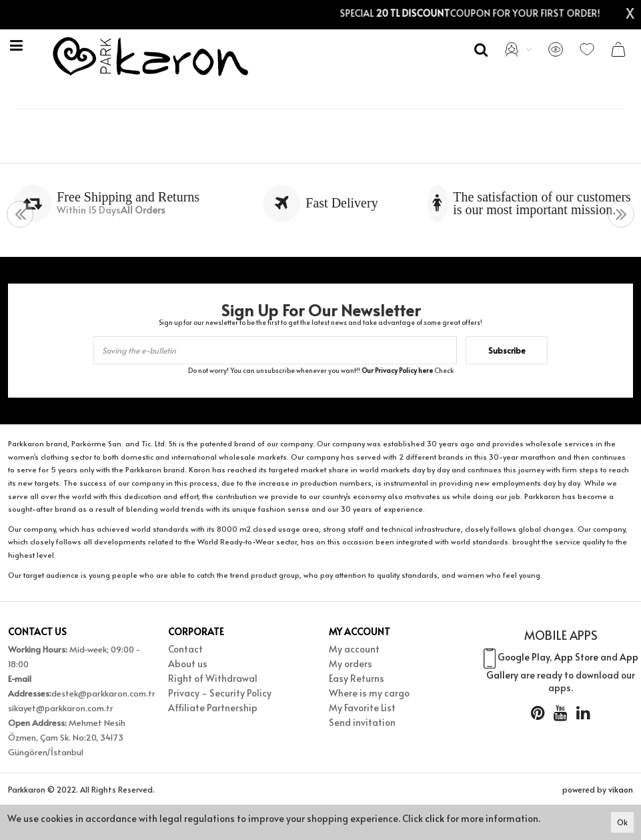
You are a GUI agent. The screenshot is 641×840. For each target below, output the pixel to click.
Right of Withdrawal (213, 678)
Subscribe (507, 350)
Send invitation (362, 722)
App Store (576, 657)
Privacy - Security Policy (220, 693)
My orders (351, 664)
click (435, 818)
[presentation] (20, 215)
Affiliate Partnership (213, 708)
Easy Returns (357, 678)
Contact (185, 649)
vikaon (621, 789)
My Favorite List (362, 708)
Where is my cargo (369, 693)
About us (188, 664)
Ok (622, 822)
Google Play (524, 657)
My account (354, 649)
